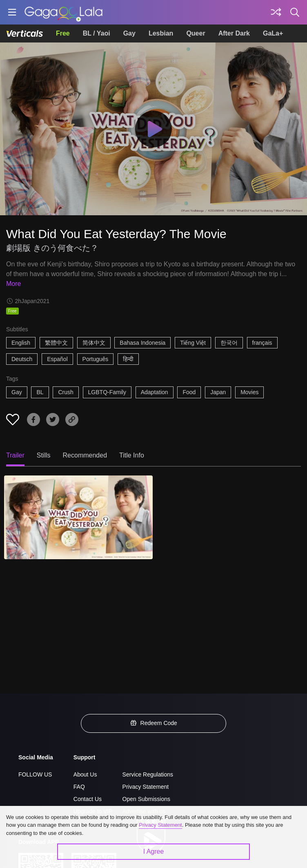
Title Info (132, 455)
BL (40, 392)
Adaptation (155, 392)
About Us (85, 774)
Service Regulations (148, 774)
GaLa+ (273, 33)
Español (57, 359)
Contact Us (88, 799)
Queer (196, 33)
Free (63, 33)
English (21, 343)
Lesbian (161, 33)
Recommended (85, 455)
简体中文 (94, 343)
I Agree (154, 851)
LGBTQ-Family (107, 392)
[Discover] (276, 12)
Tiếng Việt (193, 343)
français (262, 343)
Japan (218, 392)
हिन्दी (128, 359)
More (13, 284)
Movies (249, 392)
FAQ (79, 787)
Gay (129, 33)
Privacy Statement (146, 787)
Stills (44, 455)
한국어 (229, 343)
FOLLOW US (35, 774)
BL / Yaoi (97, 33)
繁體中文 (56, 343)
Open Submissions (147, 799)
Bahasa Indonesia (142, 343)
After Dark (234, 33)
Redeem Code (153, 723)
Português (96, 359)
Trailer (15, 455)
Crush (66, 392)
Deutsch (22, 359)
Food (189, 392)
